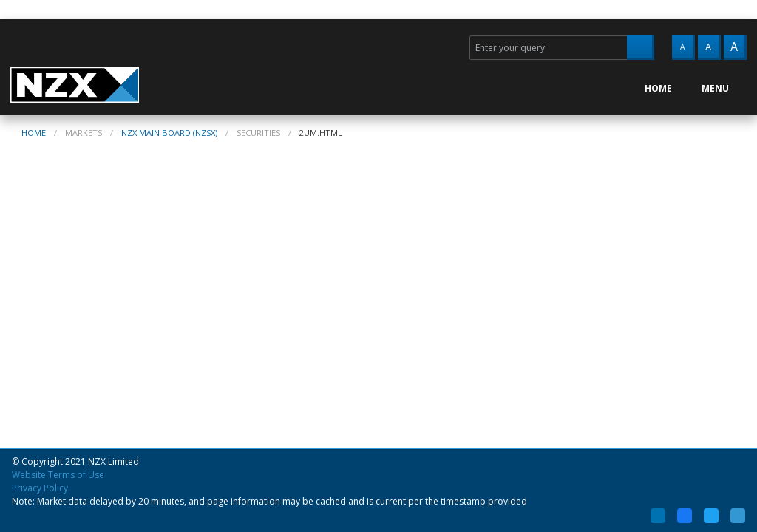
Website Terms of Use (58, 475)
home (34, 133)
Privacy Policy (40, 488)
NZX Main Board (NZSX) (169, 133)
